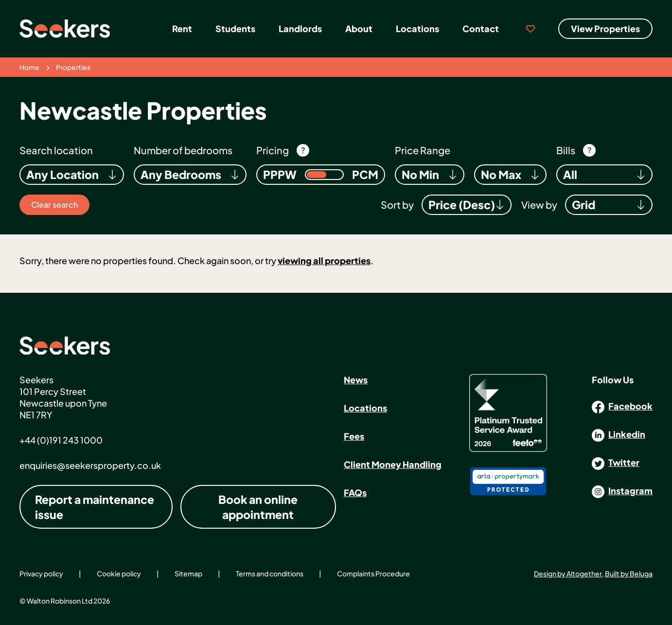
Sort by (397, 205)
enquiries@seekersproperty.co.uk (90, 465)
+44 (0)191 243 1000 (61, 440)
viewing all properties (324, 260)
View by (539, 205)
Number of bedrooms (183, 150)
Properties (73, 67)
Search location (56, 150)
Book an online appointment (258, 507)
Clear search (54, 205)
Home (29, 67)
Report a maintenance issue (95, 507)
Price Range (423, 150)
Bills (566, 150)
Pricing (273, 150)
